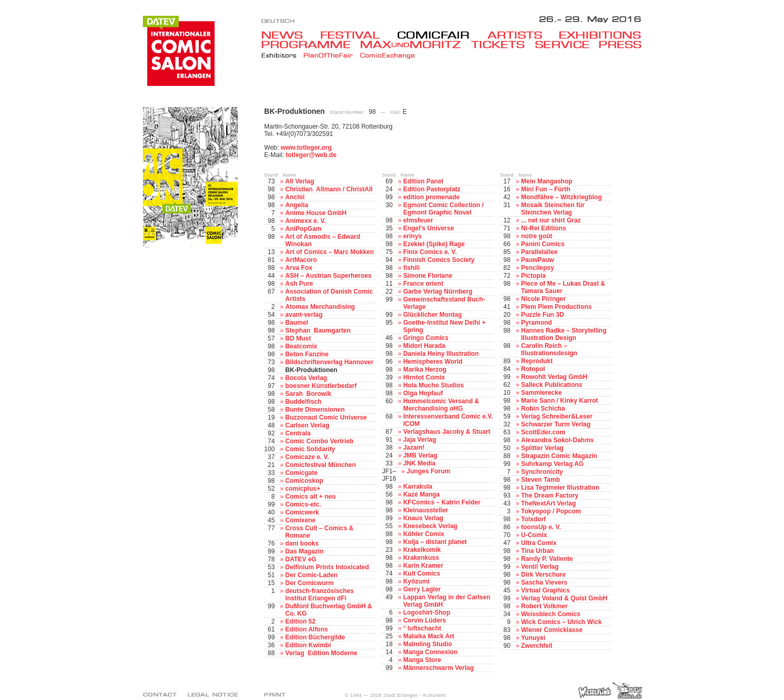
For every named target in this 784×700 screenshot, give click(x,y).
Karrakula (418, 487)
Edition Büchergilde (315, 637)
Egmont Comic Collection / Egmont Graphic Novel (444, 209)
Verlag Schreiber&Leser (556, 416)
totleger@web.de (311, 155)
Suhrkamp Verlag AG (552, 464)
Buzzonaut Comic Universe (326, 417)
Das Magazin (304, 551)
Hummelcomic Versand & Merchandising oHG (441, 405)
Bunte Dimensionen (315, 410)
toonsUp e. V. (541, 527)
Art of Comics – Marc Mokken (330, 252)
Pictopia (533, 276)
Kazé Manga (422, 494)
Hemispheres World (433, 362)
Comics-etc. (303, 504)
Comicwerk (302, 512)
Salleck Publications (551, 385)
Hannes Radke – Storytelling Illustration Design (564, 334)
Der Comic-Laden (311, 575)
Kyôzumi (417, 581)
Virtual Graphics (545, 590)
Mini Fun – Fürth (545, 189)
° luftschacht (422, 628)
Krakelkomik (422, 550)
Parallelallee (539, 252)
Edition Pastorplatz (432, 189)
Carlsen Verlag (307, 425)
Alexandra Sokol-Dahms (557, 440)
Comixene (300, 520)
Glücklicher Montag (433, 315)
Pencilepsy (538, 268)
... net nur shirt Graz (551, 220)
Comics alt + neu (311, 497)
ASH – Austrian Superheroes (328, 276)
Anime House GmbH (316, 213)
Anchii (295, 197)
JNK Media (419, 463)
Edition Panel (423, 181)
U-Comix (534, 535)
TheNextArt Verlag (548, 503)
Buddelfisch (303, 402)
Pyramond (536, 323)
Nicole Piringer (543, 299)
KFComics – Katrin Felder (442, 502)
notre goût (536, 236)
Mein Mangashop (546, 181)
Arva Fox (299, 268)
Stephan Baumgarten (318, 330)
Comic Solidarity (310, 449)
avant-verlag (304, 315)
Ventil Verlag (540, 567)
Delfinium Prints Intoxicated (327, 567)
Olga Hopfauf (423, 393)
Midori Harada (424, 346)
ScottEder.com (543, 432)
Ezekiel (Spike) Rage (434, 244)
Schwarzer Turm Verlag (556, 424)
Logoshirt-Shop (427, 612)
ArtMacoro (301, 260)
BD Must (298, 338)
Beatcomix (301, 346)
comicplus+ (303, 489)
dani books (302, 543)
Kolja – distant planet (435, 542)
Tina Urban (537, 551)
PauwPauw (538, 260)
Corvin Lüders (425, 620)
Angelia (297, 205)
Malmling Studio (428, 644)
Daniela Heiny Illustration (441, 354)
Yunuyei (533, 638)
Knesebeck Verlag (430, 526)
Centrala (298, 433)
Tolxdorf (533, 519)
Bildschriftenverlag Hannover (329, 362)
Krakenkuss (421, 558)
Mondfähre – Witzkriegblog (561, 197)
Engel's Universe (429, 228)
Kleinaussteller (426, 510)
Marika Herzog (425, 370)
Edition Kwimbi (308, 645)
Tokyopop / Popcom (551, 511)
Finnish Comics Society (439, 260)
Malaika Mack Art (429, 636)
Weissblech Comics (551, 614)
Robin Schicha (543, 409)
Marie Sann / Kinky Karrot (559, 401)
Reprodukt (537, 361)
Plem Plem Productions (556, 307)
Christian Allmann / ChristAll (329, 189)
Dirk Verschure (543, 575)
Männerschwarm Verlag (439, 668)
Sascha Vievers (544, 582)
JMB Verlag (420, 455)
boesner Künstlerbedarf (321, 386)
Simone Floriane (428, 276)
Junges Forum (428, 471)
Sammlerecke (541, 393)
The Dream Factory (550, 495)
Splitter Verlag (542, 448)
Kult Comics (422, 573)
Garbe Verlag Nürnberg (438, 291)
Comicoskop (304, 481)
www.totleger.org (306, 148)
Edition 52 (300, 621)
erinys (413, 236)
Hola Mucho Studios (434, 385)
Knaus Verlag (423, 518)
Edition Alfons (307, 629)
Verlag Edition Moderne (321, 653)
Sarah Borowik (308, 394)
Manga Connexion (430, 652)
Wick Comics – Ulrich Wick (561, 622)
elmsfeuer (418, 220)
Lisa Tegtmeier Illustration (560, 488)
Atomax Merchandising (320, 307)
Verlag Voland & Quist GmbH (564, 598)
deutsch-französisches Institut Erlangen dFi (320, 595)
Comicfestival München (321, 465)
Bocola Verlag (306, 378)
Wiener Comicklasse (552, 630)
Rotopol (533, 369)
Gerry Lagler (422, 589)
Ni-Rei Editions (543, 228)
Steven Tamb (540, 480)
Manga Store (422, 660)
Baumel (297, 323)
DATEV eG (301, 559)
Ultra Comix (539, 543)
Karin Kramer (423, 566)
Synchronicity (542, 472)
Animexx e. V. (306, 221)
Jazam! (414, 448)
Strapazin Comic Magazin (559, 456)
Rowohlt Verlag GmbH (554, 377)
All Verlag (300, 181)
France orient (423, 284)
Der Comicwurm (309, 583)
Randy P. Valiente (547, 559)
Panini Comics (543, 244)
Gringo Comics (426, 338)
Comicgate (301, 473)
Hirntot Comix (424, 377)
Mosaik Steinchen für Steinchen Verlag (553, 209)
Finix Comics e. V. (430, 252)
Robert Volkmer (544, 606)
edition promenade (432, 197)
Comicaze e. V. (307, 457)
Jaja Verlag (420, 440)
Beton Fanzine (307, 354)
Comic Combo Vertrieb (319, 441)
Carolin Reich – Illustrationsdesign (549, 349)
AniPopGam (303, 229)
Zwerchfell (536, 646)
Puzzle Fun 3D (542, 315)
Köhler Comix (424, 534)
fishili (412, 268)
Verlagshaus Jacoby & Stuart (447, 432)
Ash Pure (299, 284)
